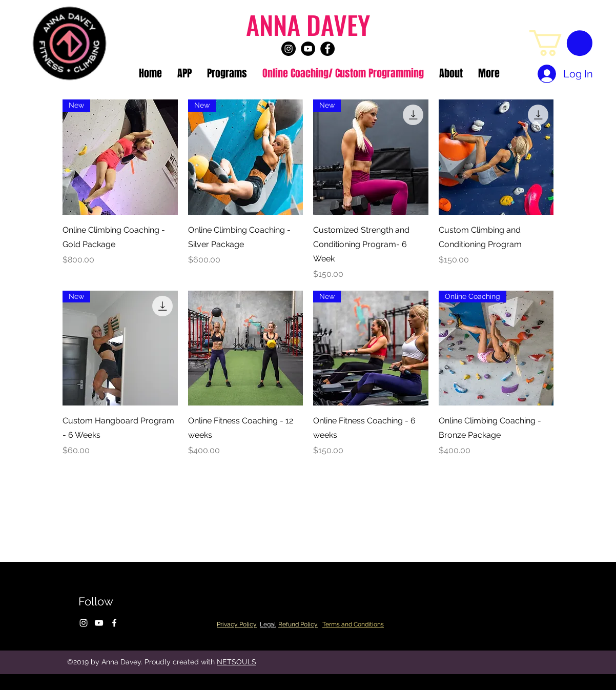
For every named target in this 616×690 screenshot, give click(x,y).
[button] (561, 43)
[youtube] (308, 49)
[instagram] (289, 49)
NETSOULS (237, 662)
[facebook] (327, 49)
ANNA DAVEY (308, 24)
